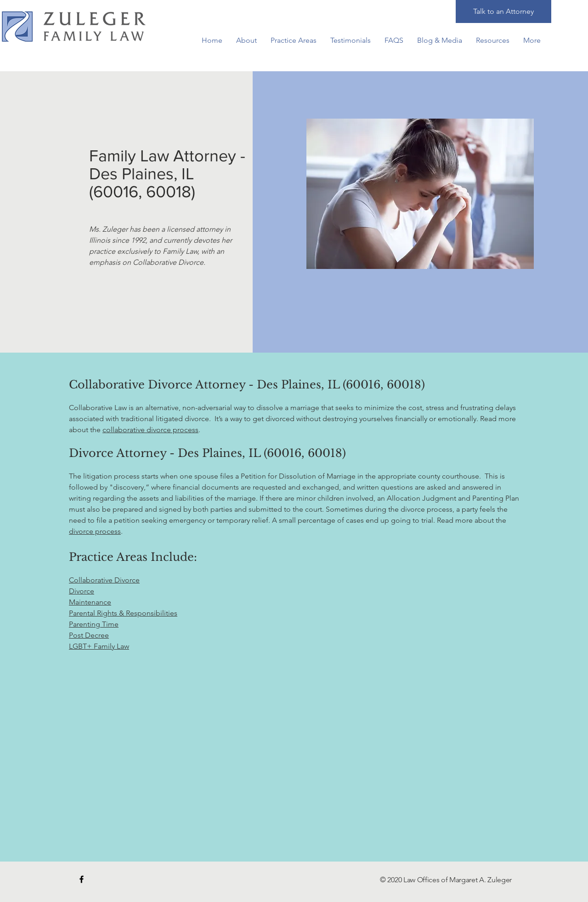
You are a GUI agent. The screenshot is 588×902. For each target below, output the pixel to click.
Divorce (82, 591)
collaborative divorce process (150, 430)
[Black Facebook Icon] (82, 879)
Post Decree (89, 635)
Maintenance (90, 602)
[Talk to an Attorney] (503, 11)
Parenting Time (94, 624)
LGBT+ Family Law (99, 646)
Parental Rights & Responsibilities (123, 613)
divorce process (95, 531)
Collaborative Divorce (104, 580)
